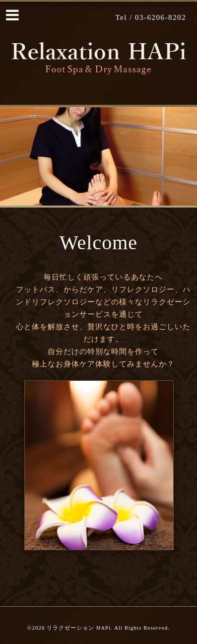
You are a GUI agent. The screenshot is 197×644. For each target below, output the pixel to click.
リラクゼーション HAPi (79, 628)
